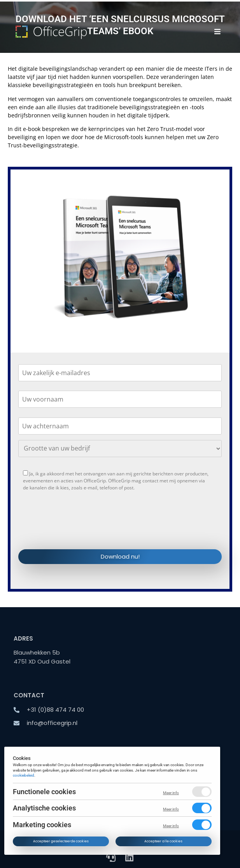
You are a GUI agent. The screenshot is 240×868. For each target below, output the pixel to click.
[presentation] (77, 527)
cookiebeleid (24, 775)
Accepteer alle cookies (164, 841)
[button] (218, 31)
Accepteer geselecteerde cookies (61, 841)
